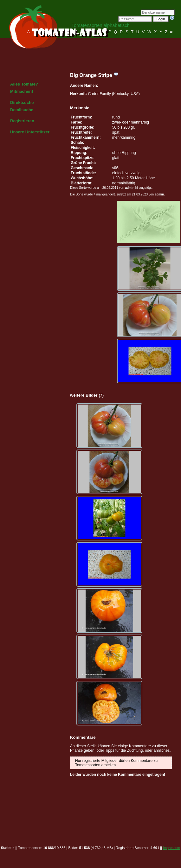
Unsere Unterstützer (30, 132)
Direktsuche (22, 102)
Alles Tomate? (24, 84)
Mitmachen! (22, 91)
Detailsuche (22, 110)
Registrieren (22, 121)
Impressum (171, 848)
